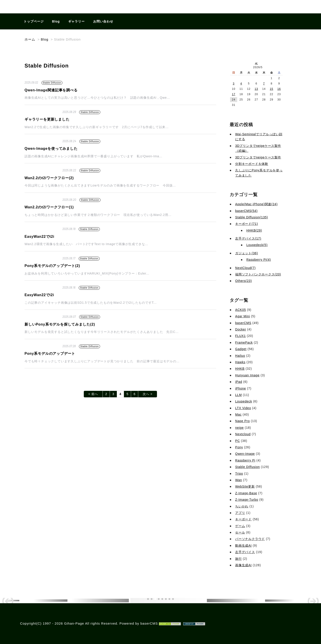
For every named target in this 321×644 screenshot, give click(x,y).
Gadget (241, 349)
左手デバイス (245, 552)
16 (279, 89)
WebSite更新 (245, 486)
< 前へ (93, 394)
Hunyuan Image (247, 375)
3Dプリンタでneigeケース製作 (258, 157)
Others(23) (244, 281)
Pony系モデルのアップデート (50, 354)
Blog (56, 21)
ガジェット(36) (247, 253)
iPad (239, 382)
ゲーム (240, 526)
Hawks (240, 362)
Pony (239, 447)
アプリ (240, 513)
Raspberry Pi (245, 460)
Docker (241, 329)
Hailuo (240, 356)
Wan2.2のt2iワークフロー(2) (49, 178)
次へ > (148, 394)
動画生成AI (243, 546)
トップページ (34, 21)
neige (239, 428)
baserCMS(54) (246, 211)
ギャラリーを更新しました (47, 119)
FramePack (244, 343)
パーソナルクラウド (250, 539)
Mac (238, 414)
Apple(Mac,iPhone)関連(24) (256, 204)
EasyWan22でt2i (39, 237)
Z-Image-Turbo (247, 500)
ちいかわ (242, 506)
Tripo (239, 474)
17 (234, 94)
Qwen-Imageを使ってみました (51, 149)
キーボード (243, 519)
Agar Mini (243, 316)
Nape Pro (243, 421)
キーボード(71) (247, 224)
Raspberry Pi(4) (259, 260)
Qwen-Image (245, 454)
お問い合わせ (103, 21)
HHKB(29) (254, 230)
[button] (148, 599)
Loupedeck (244, 401)
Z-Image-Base (246, 493)
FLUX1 (241, 336)
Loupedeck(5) (257, 245)
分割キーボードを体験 (252, 164)
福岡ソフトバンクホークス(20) (258, 274)
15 (271, 89)
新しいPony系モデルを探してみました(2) (60, 324)
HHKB (240, 369)
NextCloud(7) (245, 268)
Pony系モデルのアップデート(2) (52, 266)
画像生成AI (243, 565)
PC (238, 441)
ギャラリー (77, 21)
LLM (239, 395)
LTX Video (243, 408)
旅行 (239, 559)
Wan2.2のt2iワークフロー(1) (49, 207)
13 (256, 89)
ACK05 (241, 310)
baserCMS (243, 323)
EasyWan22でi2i (39, 295)
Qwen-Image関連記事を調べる (51, 90)
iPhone (241, 388)
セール (240, 532)
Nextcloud (243, 434)
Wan (239, 480)
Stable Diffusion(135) (252, 217)
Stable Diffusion (52, 83)
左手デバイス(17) (248, 238)
